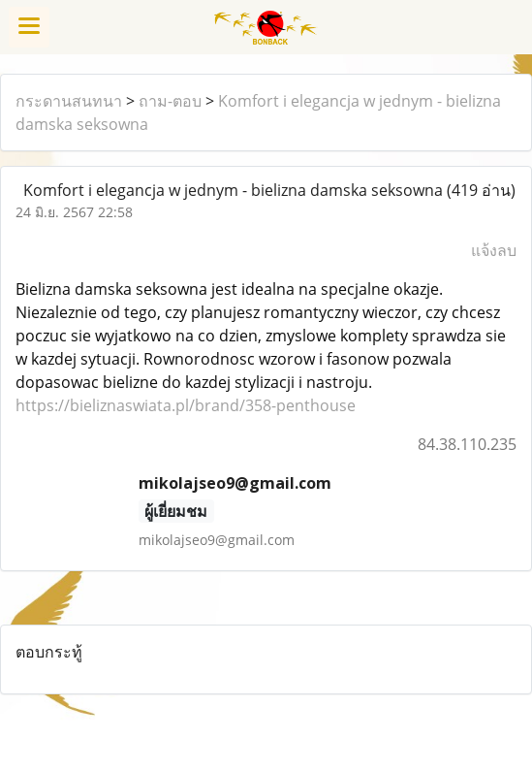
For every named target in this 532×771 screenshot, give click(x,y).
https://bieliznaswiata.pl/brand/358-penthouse (186, 405)
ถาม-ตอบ (170, 101)
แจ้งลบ (494, 250)
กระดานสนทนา (69, 101)
